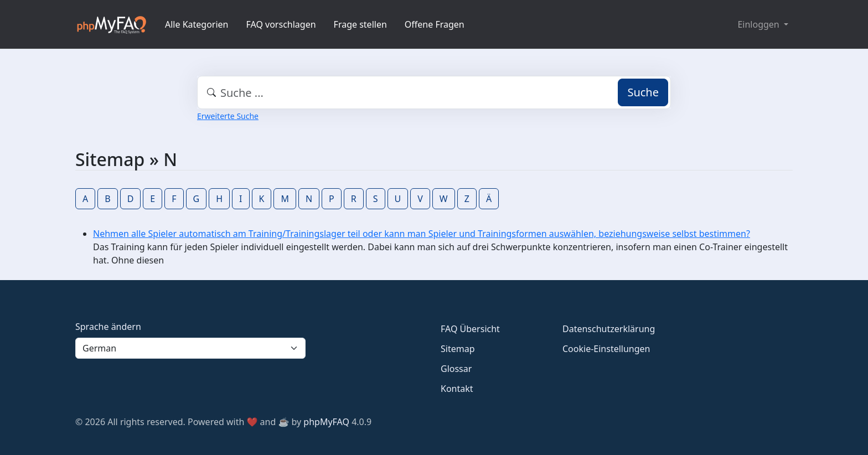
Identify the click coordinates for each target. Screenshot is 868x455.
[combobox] (434, 92)
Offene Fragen (435, 24)
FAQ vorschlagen (281, 24)
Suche (643, 92)
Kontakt (457, 389)
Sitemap (458, 349)
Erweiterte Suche (228, 116)
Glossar (456, 369)
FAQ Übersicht (470, 329)
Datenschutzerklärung (609, 329)
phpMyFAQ (326, 422)
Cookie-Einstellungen (606, 349)
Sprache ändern (108, 327)
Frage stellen (360, 24)
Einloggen (759, 24)
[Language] (190, 348)
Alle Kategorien (197, 24)
